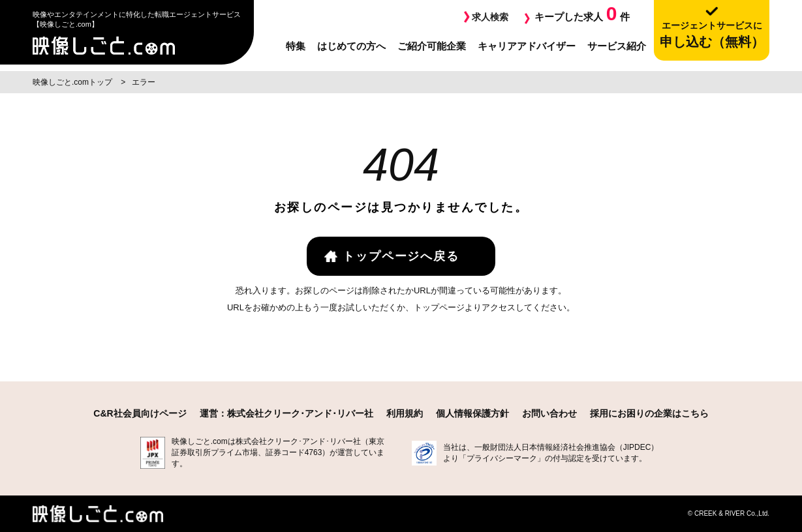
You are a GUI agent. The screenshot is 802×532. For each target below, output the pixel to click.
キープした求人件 (582, 13)
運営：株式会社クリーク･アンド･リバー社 (286, 413)
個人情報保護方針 (472, 413)
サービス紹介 (617, 46)
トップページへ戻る (401, 256)
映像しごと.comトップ (73, 82)
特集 (296, 46)
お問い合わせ (549, 413)
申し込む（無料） (712, 34)
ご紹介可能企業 (432, 46)
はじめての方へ (351, 46)
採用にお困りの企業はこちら (649, 413)
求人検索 (489, 17)
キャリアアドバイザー (527, 46)
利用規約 (405, 413)
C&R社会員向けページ (140, 413)
